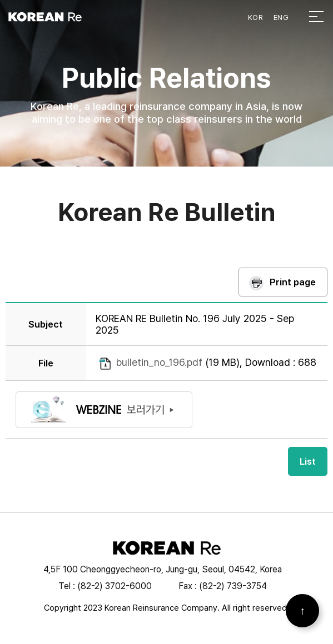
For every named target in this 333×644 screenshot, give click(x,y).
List (308, 461)
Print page (293, 282)
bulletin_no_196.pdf (159, 362)
